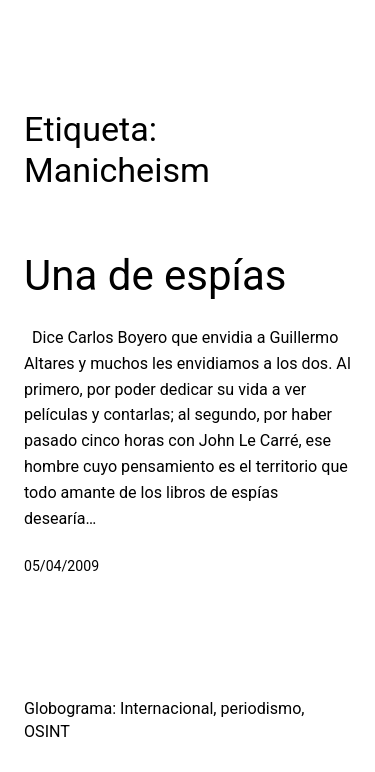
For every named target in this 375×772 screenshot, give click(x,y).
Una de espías (155, 275)
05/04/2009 (61, 566)
